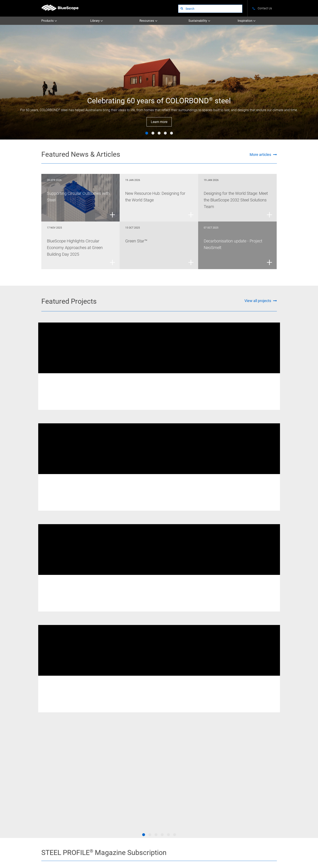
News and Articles (251, 770)
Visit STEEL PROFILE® (218, 653)
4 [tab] (165, 133)
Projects (175, 764)
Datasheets (142, 770)
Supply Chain (214, 787)
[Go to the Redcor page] (101, 710)
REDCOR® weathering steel (62, 379)
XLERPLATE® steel (138, 379)
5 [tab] (172, 133)
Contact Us (67, 851)
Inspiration (247, 21)
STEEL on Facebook (43, 780)
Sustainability (199, 21)
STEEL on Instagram (43, 787)
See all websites (128, 809)
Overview (211, 764)
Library (97, 21)
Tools (245, 781)
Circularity (212, 781)
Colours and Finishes (253, 764)
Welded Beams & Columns (96, 379)
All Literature (142, 775)
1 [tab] (147, 133)
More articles (260, 155)
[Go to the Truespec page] (140, 710)
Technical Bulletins (146, 764)
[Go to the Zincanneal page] (255, 726)
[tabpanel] (159, 82)
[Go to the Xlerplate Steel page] (63, 710)
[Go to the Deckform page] (63, 726)
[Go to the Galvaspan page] (255, 710)
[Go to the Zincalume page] (217, 710)
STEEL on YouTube (43, 794)
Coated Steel (107, 770)
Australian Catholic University (154, 386)
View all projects (258, 301)
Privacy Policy (106, 851)
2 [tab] (153, 133)
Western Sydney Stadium (70, 490)
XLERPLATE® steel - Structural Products (255, 484)
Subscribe (218, 638)
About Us (46, 851)
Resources (148, 21)
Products (49, 21)
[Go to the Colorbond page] (178, 710)
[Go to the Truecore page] (101, 726)
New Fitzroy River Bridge (69, 386)
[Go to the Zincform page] (217, 726)
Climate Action (214, 770)
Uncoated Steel (108, 764)
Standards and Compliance (256, 775)
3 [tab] (159, 133)
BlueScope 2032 (251, 787)
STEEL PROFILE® (180, 770)
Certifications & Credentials (221, 775)
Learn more (159, 122)
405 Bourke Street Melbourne (235, 386)
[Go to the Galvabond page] (140, 726)
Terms (86, 851)
